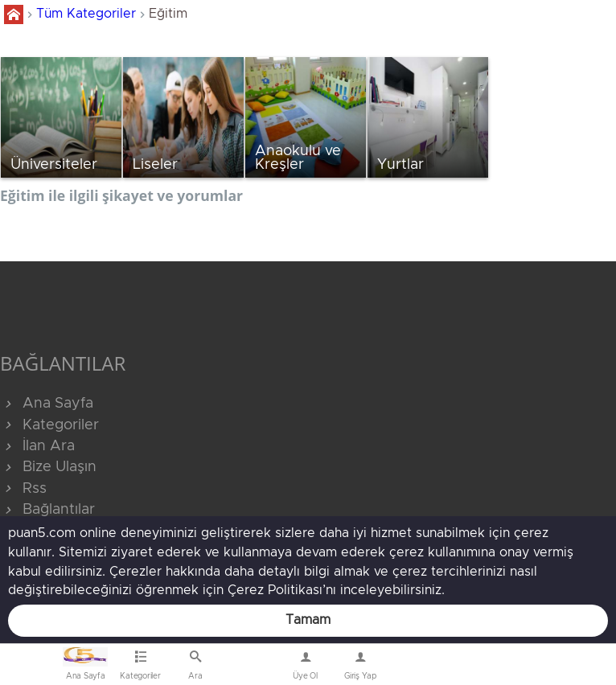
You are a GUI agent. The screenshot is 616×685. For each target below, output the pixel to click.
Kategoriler (49, 425)
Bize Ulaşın (251, 668)
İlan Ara (37, 446)
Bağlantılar (47, 510)
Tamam (308, 620)
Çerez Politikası (275, 590)
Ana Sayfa (47, 404)
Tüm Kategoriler (86, 14)
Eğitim (168, 14)
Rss (23, 489)
